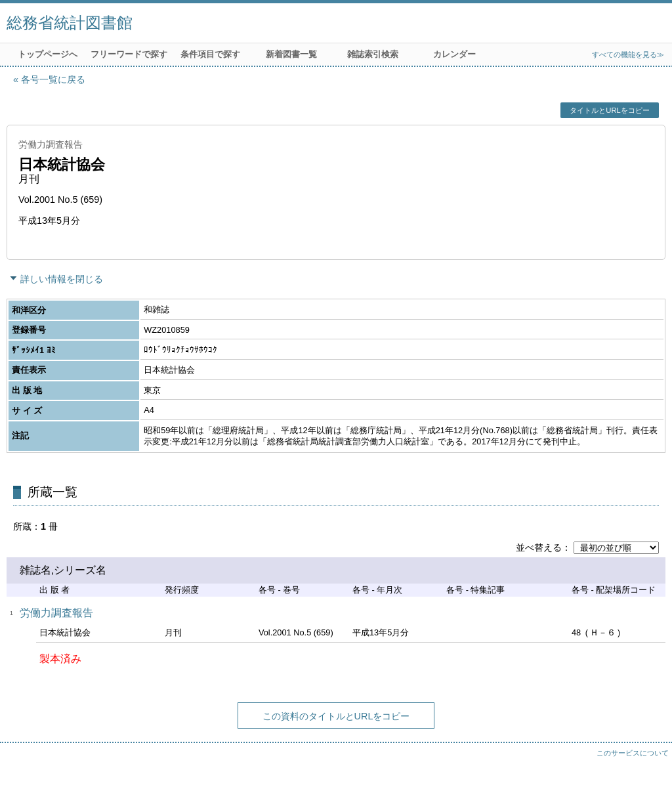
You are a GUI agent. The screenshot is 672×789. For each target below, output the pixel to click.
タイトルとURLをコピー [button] (609, 110)
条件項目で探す (210, 54)
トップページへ (48, 54)
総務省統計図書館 (70, 23)
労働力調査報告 (56, 613)
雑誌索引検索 (373, 54)
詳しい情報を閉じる (62, 279)
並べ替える (539, 547)
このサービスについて (633, 753)
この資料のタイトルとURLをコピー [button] (336, 716)
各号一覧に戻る (53, 79)
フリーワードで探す (129, 54)
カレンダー (454, 54)
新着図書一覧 (291, 54)
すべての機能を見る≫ (628, 54)
